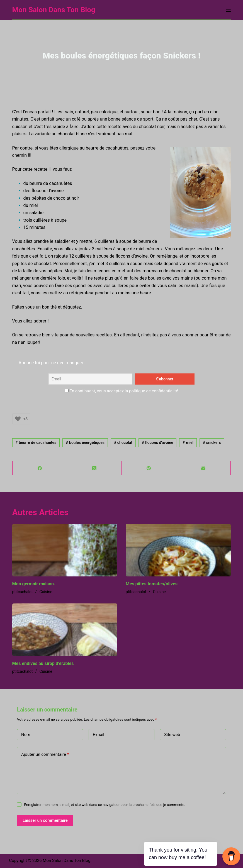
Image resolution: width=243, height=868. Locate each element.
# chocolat (123, 442)
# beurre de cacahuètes (36, 442)
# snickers (212, 442)
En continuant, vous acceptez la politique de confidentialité (122, 391)
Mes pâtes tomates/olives (152, 584)
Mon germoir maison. (34, 584)
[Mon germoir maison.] (65, 550)
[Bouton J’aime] (18, 419)
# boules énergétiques (85, 442)
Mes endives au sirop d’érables (43, 663)
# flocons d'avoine (158, 442)
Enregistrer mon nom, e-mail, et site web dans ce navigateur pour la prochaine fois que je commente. (105, 805)
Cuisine (46, 592)
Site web (172, 735)
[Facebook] (40, 468)
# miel (188, 442)
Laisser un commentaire (45, 820)
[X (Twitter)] (94, 468)
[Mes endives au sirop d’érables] (65, 630)
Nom (26, 735)
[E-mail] (203, 468)
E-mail (99, 735)
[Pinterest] (149, 468)
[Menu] (228, 10)
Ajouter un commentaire (45, 755)
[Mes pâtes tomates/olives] (178, 550)
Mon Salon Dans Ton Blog (54, 10)
